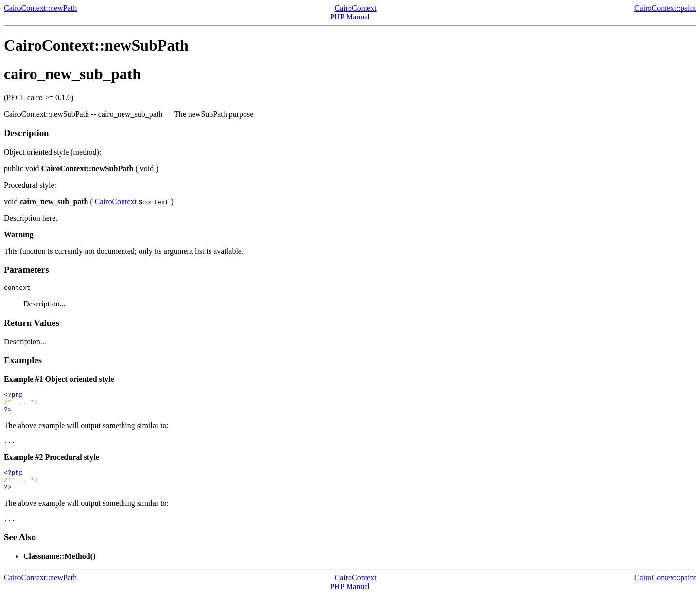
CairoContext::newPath (40, 8)
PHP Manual (350, 17)
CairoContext (355, 8)
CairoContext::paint (665, 8)
